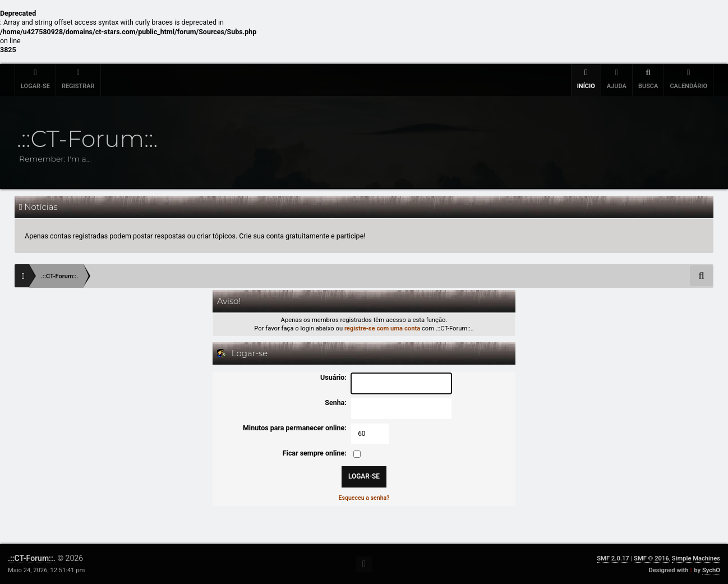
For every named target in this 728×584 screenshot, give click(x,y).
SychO (711, 570)
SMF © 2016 (651, 558)
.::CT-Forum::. (32, 558)
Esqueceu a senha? (364, 498)
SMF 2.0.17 (613, 558)
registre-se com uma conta (382, 328)
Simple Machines (696, 558)
